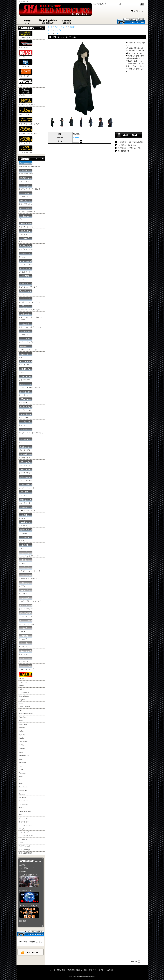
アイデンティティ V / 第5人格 (30, 187)
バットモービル (26, 448)
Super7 (21, 783)
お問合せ (67, 21)
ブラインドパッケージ (27, 607)
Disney (21, 703)
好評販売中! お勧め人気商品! (29, 164)
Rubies (21, 780)
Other (21, 843)
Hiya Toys (22, 735)
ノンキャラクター (26, 150)
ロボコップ (26, 523)
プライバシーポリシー (97, 970)
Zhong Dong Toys (25, 811)
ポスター (26, 629)
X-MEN (26, 539)
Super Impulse (24, 787)
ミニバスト (26, 644)
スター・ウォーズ (26, 35)
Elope (21, 710)
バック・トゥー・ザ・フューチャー (31, 432)
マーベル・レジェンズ (27, 508)
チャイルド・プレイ (26, 408)
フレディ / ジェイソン (27, 486)
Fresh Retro (23, 717)
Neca (21, 766)
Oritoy (21, 769)
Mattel (21, 752)
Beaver (21, 686)
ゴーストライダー (26, 270)
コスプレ (26, 584)
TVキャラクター (26, 111)
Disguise (22, 700)
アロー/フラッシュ (26, 202)
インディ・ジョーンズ (27, 210)
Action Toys (23, 682)
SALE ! (26, 676)
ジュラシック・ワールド (28, 285)
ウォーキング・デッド (27, 225)
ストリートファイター (27, 340)
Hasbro (21, 731)
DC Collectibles (24, 693)
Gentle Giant (23, 724)
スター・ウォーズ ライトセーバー (31, 325)
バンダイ (22, 829)
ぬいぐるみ (26, 592)
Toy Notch (22, 797)
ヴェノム (26, 217)
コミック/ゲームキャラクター (30, 121)
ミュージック (26, 652)
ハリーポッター (26, 456)
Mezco (21, 759)
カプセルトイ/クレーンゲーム (30, 569)
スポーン (26, 370)
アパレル (26, 561)
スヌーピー (26, 355)
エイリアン (26, 232)
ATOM (35, 952)
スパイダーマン (26, 363)
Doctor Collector (24, 707)
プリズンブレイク (26, 478)
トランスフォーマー (26, 44)
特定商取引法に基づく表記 (77, 970)
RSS (29, 952)
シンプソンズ (26, 292)
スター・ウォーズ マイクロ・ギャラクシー (31, 316)
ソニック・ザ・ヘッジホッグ (29, 385)
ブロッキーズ (26, 73)
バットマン (26, 441)
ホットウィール (26, 501)
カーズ (26, 240)
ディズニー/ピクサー (26, 92)
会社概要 (22, 865)
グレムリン (26, 255)
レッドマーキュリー (26, 836)
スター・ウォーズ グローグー (30, 308)
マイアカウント (139, 11)
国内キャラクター (26, 140)
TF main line (23, 790)
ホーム (27, 21)
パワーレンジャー (26, 463)
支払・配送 (61, 970)
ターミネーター (26, 393)
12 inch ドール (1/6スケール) (29, 554)
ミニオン (26, 516)
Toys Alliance (23, 801)
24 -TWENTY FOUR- (26, 172)
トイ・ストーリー (26, 423)
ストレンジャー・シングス (29, 348)
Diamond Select (24, 696)
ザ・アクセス (24, 818)
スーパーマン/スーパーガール (30, 300)
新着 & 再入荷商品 (26, 853)
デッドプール (26, 416)
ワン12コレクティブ (26, 667)
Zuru (20, 815)
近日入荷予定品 (25, 850)
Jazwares (22, 748)
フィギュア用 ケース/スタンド (30, 599)
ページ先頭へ (136, 962)
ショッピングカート (131, 21)
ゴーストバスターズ (26, 262)
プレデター (26, 493)
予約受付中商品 (25, 846)
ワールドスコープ (25, 839)
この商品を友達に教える (127, 145)
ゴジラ (26, 277)
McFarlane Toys (24, 756)
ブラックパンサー (26, 471)
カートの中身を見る (31, 933)
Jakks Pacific (23, 742)
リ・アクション (26, 660)
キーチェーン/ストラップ (28, 576)
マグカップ (26, 637)
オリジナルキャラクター (28, 130)
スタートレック (26, 333)
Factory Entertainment (26, 714)
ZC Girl (26, 546)
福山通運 (22, 921)
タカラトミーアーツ (26, 825)
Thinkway (22, 794)
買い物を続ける (124, 151)
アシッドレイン (26, 195)
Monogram (23, 762)
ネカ (26, 83)
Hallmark (22, 728)
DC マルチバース (26, 531)
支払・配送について (48, 21)
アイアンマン (26, 179)
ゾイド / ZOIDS (26, 378)
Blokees (22, 689)
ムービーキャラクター (27, 102)
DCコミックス (26, 63)
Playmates (22, 773)
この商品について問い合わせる (129, 148)
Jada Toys (22, 738)
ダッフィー (26, 400)
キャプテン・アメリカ (27, 247)
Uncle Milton (23, 804)
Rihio (21, 776)
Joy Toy (21, 745)
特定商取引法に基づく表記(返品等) (131, 142)
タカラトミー (24, 822)
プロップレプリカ (26, 614)
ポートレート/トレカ (26, 622)
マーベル (26, 54)
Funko (21, 721)
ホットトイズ (24, 832)
